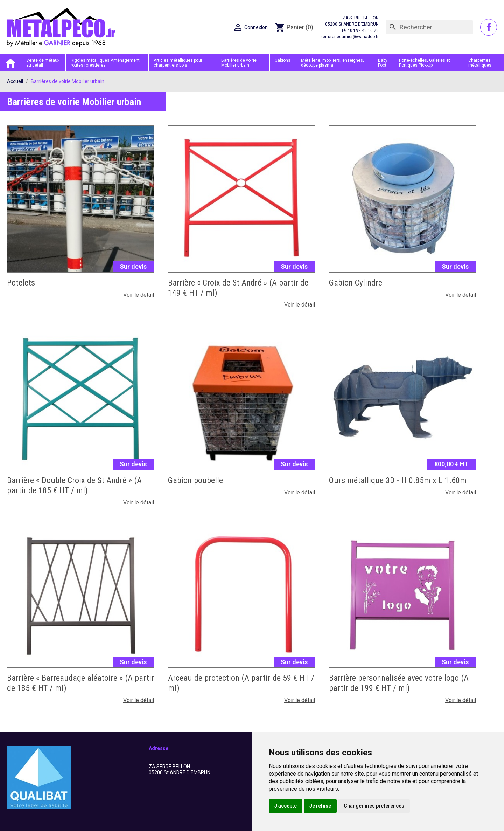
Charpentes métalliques (480, 63)
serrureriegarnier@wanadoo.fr (349, 37)
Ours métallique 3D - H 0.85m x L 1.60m (398, 480)
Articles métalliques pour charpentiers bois (178, 63)
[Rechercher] (429, 27)
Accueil (10, 63)
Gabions (283, 60)
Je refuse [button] (320, 806)
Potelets (21, 283)
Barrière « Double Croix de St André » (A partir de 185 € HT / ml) (74, 485)
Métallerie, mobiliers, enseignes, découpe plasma (332, 63)
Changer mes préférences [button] (374, 806)
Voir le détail (139, 295)
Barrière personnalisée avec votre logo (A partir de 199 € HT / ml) (399, 683)
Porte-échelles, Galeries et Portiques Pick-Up (425, 63)
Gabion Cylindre (356, 283)
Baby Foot (383, 63)
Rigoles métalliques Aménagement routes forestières (105, 63)
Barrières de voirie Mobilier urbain (239, 63)
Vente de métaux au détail (43, 63)
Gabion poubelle (195, 480)
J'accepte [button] (286, 806)
